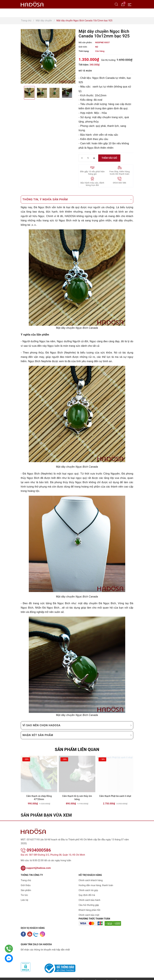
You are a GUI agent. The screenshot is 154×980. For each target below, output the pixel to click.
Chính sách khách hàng (91, 876)
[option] (48, 56)
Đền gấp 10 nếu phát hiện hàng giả (92, 173)
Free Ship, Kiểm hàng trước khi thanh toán (120, 173)
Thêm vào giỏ (109, 158)
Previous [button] (21, 93)
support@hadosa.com (36, 864)
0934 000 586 (120, 183)
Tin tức (24, 891)
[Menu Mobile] (130, 4)
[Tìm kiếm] (116, 4)
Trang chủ (26, 876)
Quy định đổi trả (87, 891)
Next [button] (75, 93)
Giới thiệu (26, 881)
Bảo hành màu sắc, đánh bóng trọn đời (92, 184)
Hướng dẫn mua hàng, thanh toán (96, 881)
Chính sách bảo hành (89, 896)
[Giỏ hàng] (123, 4)
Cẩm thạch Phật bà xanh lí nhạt (115, 796)
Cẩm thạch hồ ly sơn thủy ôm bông (77, 798)
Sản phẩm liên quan (77, 749)
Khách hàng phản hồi (89, 906)
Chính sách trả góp (88, 886)
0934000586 (36, 846)
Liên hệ (24, 896)
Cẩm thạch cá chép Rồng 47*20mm (39, 798)
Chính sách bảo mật (89, 911)
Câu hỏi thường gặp (89, 901)
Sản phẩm (26, 886)
